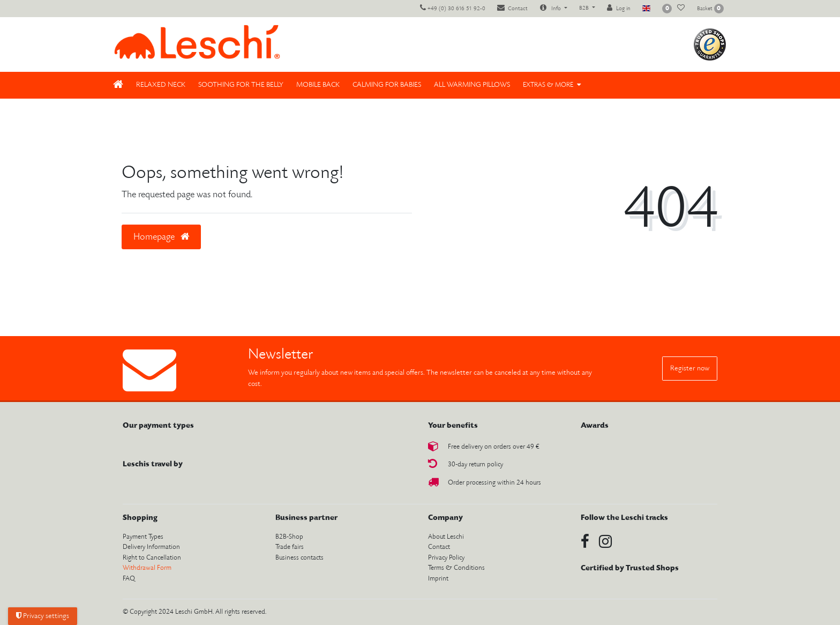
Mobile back (318, 85)
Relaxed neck (161, 85)
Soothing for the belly (241, 85)
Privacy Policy (446, 558)
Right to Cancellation (152, 558)
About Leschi (446, 537)
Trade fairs (290, 547)
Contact (439, 547)
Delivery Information (151, 547)
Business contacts (299, 558)
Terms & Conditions (456, 568)
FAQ (129, 579)
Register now (690, 369)
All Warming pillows (472, 85)
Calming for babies (387, 85)
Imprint (438, 579)
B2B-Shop (289, 537)
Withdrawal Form (147, 568)
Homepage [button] (161, 237)
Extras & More (548, 85)
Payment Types (143, 537)
